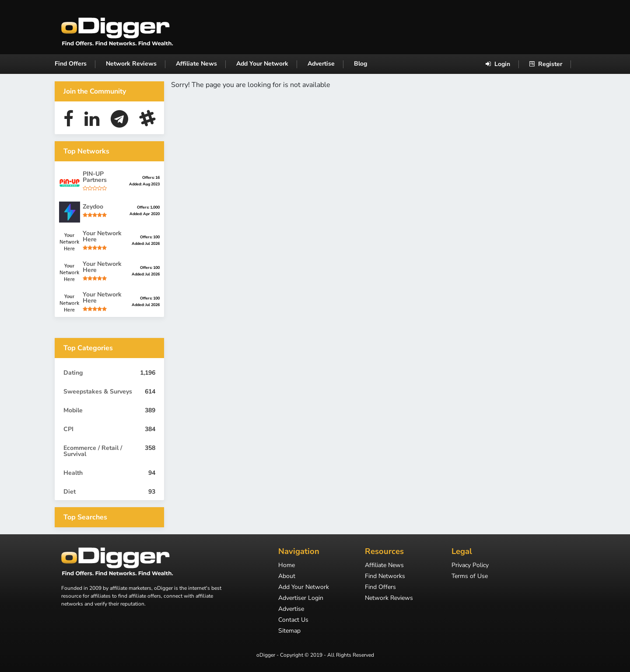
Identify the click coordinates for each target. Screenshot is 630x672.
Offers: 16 (151, 178)
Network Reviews (131, 64)
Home (287, 566)
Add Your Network (262, 64)
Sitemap (289, 631)
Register (546, 64)
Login (498, 64)
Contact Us (293, 620)
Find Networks (385, 577)
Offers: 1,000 (148, 207)
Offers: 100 (150, 237)
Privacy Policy (470, 566)
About (287, 577)
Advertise (321, 64)
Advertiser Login (301, 599)
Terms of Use (470, 577)
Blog (360, 64)
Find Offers (71, 64)
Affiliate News (196, 64)
